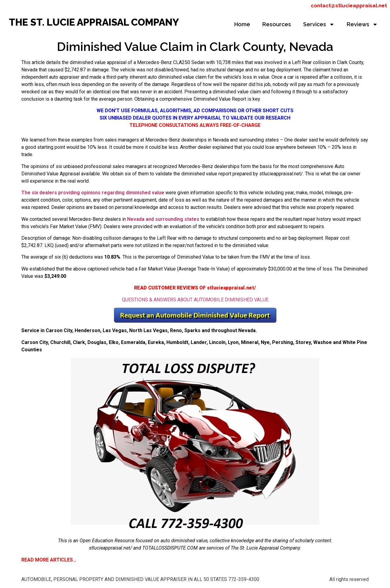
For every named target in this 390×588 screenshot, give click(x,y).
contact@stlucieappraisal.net (349, 5)
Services (319, 24)
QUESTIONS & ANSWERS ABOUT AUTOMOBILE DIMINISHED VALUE (195, 300)
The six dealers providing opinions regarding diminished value (93, 193)
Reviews (362, 24)
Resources (277, 24)
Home (242, 24)
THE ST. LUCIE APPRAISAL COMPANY (94, 22)
